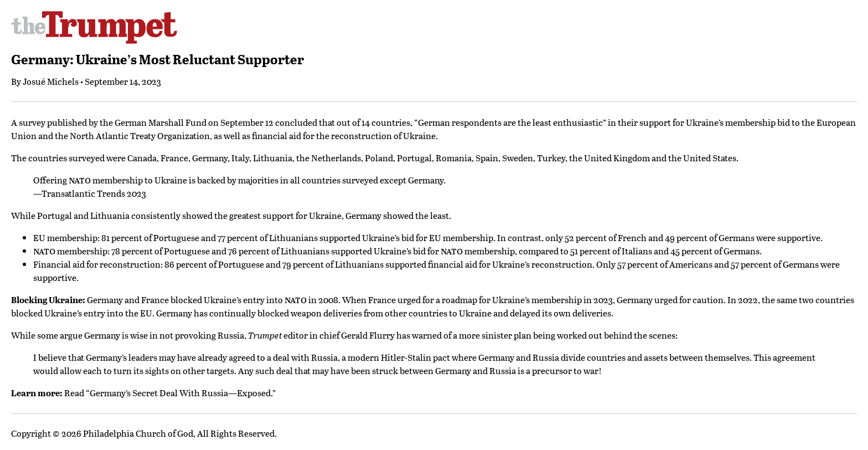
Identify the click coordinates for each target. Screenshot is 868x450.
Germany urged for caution (670, 300)
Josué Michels (51, 81)
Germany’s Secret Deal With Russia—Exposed (180, 393)
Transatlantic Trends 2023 (94, 193)
